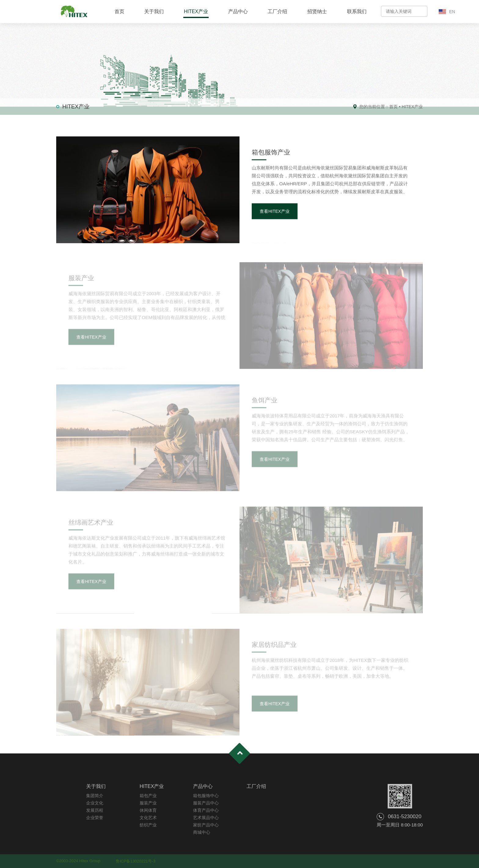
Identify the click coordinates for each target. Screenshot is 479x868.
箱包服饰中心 (206, 796)
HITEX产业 (196, 11)
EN (452, 12)
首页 (119, 11)
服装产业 (148, 803)
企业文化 (95, 803)
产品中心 (238, 11)
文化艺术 (148, 818)
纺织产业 (148, 825)
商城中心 (202, 832)
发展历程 (95, 810)
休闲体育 (148, 810)
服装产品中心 (206, 803)
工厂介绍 (277, 11)
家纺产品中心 (206, 825)
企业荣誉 (95, 818)
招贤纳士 (317, 11)
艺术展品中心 (206, 818)
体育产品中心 (206, 810)
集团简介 (95, 796)
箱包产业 (148, 796)
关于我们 (154, 11)
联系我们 (357, 11)
